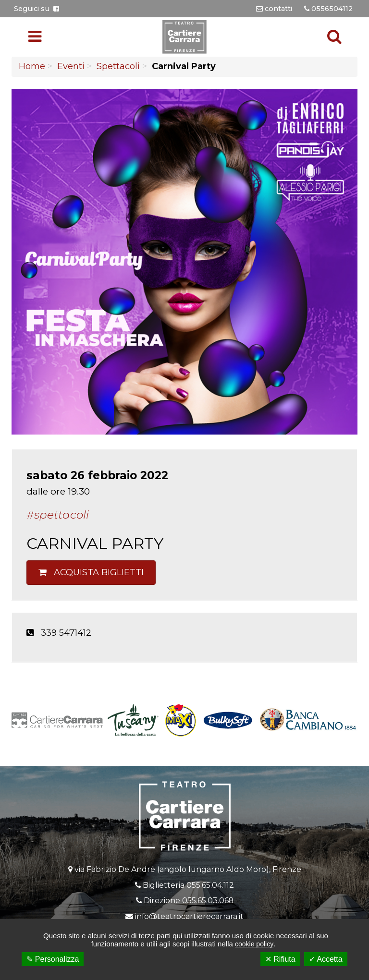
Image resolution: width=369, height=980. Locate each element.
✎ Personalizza (53, 959)
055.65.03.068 (208, 901)
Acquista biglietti (91, 572)
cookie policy (254, 944)
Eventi (71, 66)
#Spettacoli (58, 515)
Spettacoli (118, 66)
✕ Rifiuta (280, 959)
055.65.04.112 (210, 885)
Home (32, 66)
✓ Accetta (326, 959)
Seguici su (37, 9)
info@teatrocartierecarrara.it (189, 916)
